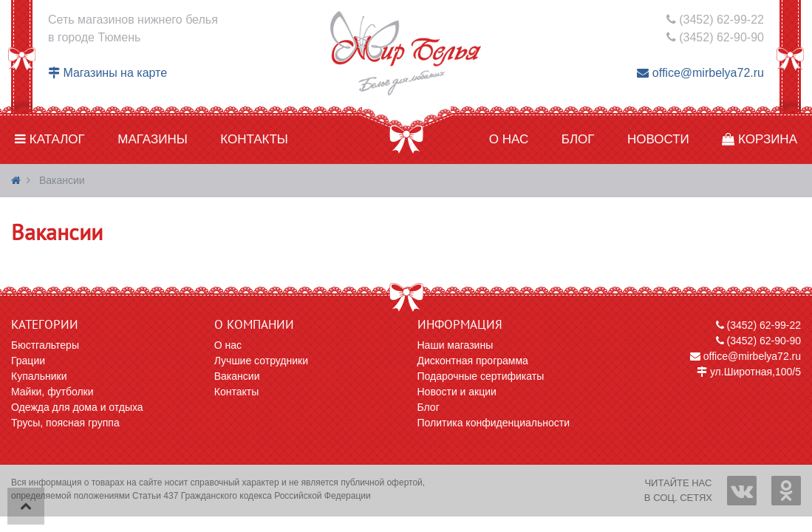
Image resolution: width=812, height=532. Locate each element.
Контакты (254, 139)
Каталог (50, 139)
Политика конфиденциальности (494, 423)
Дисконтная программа (473, 361)
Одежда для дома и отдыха (77, 407)
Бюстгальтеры (45, 345)
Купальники (39, 376)
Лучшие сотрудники (261, 361)
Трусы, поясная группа (65, 423)
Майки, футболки (52, 392)
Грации (28, 361)
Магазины (153, 139)
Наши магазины (456, 345)
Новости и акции (457, 392)
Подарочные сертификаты (481, 376)
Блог (578, 139)
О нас (509, 139)
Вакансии (237, 376)
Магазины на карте (108, 73)
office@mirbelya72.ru (700, 73)
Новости (658, 139)
